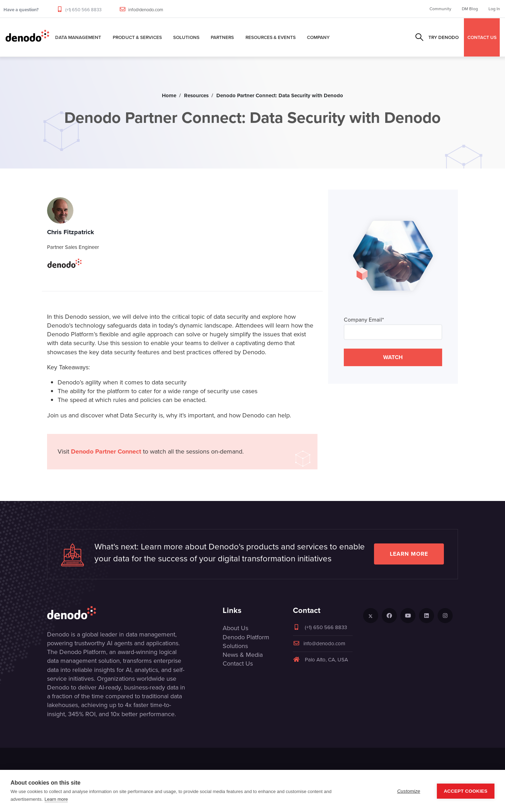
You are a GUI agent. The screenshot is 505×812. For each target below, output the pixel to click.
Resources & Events (271, 37)
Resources (196, 95)
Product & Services (137, 37)
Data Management (78, 37)
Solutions (186, 37)
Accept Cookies (466, 791)
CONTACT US (482, 37)
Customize (409, 791)
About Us (235, 628)
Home (169, 95)
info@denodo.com (146, 10)
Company (318, 37)
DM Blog (470, 9)
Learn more (409, 554)
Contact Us (238, 664)
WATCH (393, 357)
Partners (222, 37)
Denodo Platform (246, 637)
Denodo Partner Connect (106, 451)
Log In (494, 9)
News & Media (243, 655)
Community (440, 9)
